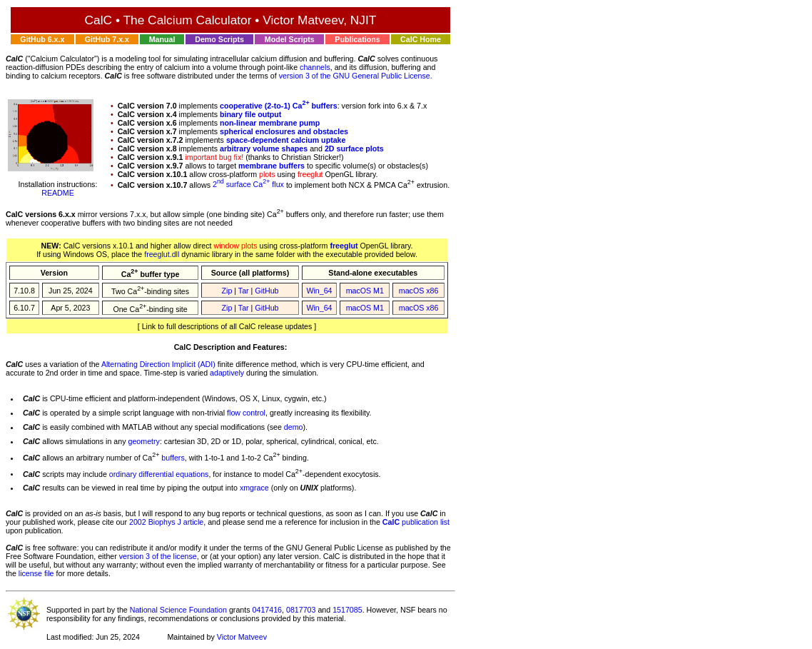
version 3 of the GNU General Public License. (356, 76)
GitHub (267, 291)
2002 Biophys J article (166, 522)
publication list (416, 522)
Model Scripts (290, 39)
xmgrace (254, 488)
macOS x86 (419, 291)
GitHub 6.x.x (42, 39)
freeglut (344, 246)
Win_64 (319, 291)
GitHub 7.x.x (107, 39)
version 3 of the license (158, 556)
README (58, 193)
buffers (173, 458)
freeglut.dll (162, 254)
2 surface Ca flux (248, 184)
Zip (227, 291)
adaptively (227, 373)
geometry (143, 441)
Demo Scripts (219, 39)
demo (294, 427)
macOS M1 (365, 291)
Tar (244, 291)
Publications (357, 39)
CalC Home (421, 39)
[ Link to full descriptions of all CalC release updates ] (227, 326)
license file (36, 573)
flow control (246, 413)
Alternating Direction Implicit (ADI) (158, 364)
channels (315, 67)
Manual (162, 39)
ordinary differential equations (159, 473)
